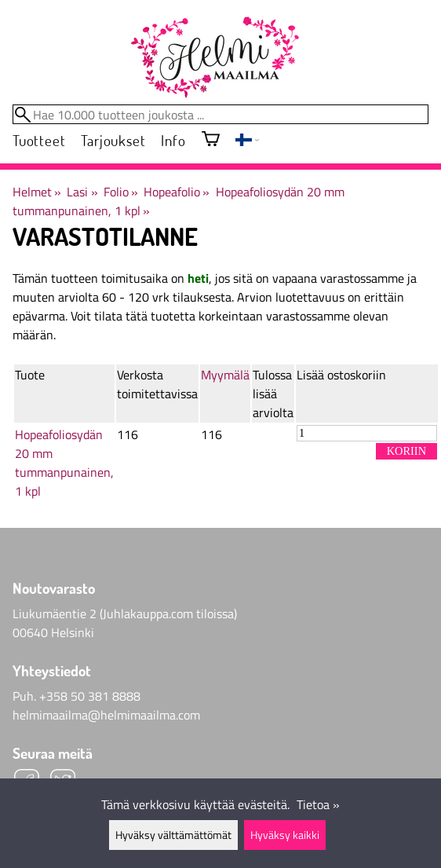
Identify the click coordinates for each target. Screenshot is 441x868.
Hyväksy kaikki (285, 835)
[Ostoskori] (211, 140)
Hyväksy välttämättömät (173, 835)
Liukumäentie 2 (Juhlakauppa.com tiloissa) (125, 613)
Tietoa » (318, 804)
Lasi (82, 192)
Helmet (37, 192)
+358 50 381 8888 (90, 696)
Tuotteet (39, 140)
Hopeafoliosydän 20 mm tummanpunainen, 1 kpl (64, 463)
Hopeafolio (177, 192)
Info (173, 140)
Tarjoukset (113, 140)
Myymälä (225, 375)
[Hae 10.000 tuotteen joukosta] (220, 114)
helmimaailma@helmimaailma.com (106, 715)
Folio (121, 192)
